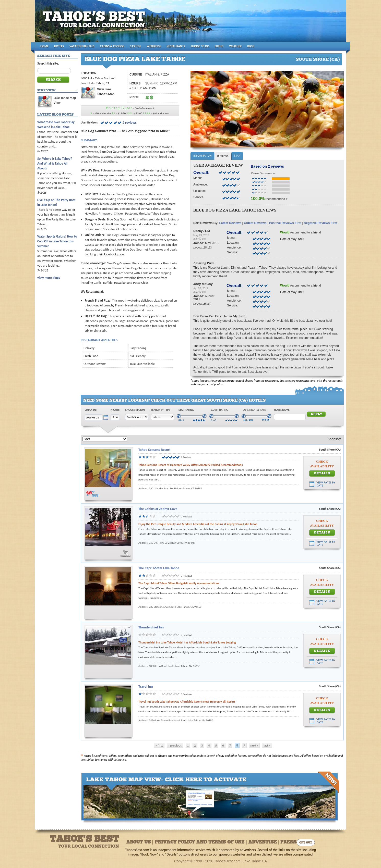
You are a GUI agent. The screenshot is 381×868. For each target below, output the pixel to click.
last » (267, 745)
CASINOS (135, 46)
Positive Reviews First (285, 223)
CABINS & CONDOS (112, 46)
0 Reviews (186, 517)
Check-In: (91, 410)
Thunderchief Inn (151, 627)
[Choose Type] (163, 417)
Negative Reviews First (321, 223)
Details (322, 474)
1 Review (186, 457)
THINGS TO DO (200, 46)
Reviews (223, 156)
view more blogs (49, 278)
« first (159, 745)
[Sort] (105, 439)
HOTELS (59, 46)
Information (202, 156)
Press (288, 842)
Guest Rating (219, 410)
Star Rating (186, 410)
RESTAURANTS (176, 46)
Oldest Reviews (255, 223)
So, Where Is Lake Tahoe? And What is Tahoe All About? (55, 163)
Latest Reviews (230, 223)
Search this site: (48, 63)
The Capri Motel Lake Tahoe (159, 568)
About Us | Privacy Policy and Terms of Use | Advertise (201, 842)
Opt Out (306, 843)
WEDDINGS (154, 46)
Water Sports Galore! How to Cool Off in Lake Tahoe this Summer (57, 241)
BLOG (251, 46)
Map (237, 156)
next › (254, 745)
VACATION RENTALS (82, 46)
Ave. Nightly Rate (255, 410)
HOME (44, 46)
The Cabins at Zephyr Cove (158, 509)
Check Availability (322, 464)
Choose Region (135, 410)
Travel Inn (146, 686)
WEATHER (235, 46)
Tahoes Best (95, 23)
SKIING (219, 46)
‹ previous (175, 745)
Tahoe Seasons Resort (154, 450)
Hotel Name (282, 410)
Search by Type (160, 410)
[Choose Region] (137, 417)
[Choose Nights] (115, 417)
